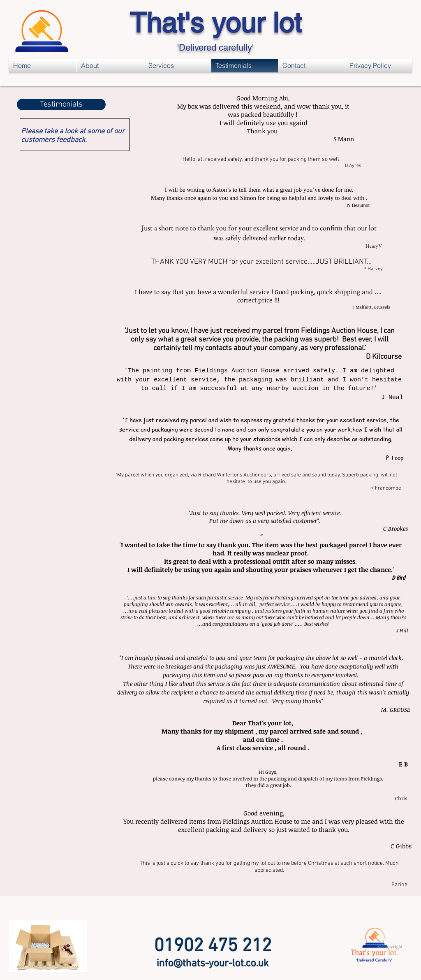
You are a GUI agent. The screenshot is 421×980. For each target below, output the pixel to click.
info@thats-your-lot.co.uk (213, 964)
